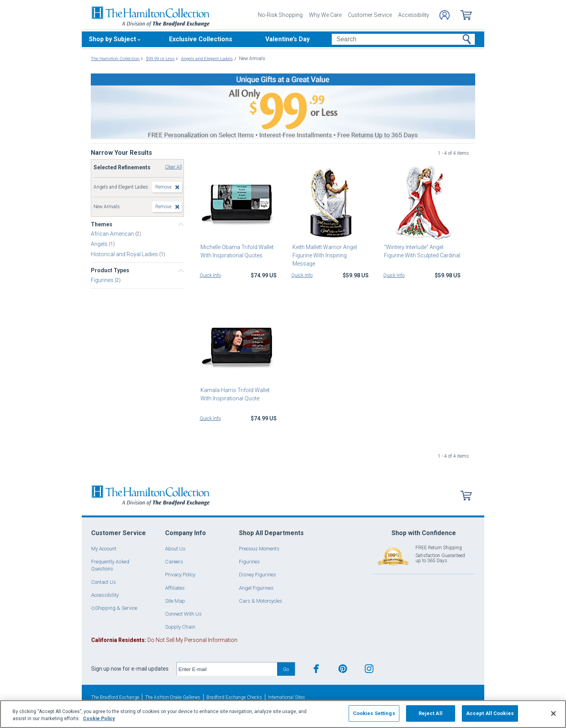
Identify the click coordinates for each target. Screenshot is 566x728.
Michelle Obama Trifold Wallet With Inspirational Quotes (236, 251)
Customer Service (370, 15)
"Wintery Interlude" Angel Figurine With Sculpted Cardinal (421, 251)
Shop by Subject (112, 39)
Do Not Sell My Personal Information (164, 640)
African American (113, 234)
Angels (100, 244)
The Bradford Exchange (115, 697)
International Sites (287, 697)
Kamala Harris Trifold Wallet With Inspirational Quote (234, 394)
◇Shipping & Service (114, 608)
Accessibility (414, 15)
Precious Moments (259, 549)
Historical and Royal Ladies (125, 254)
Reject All (431, 713)
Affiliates (175, 588)
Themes (102, 224)
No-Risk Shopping (280, 15)
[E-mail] (227, 669)
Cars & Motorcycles (261, 601)
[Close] (553, 713)
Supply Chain (180, 627)
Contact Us (104, 582)
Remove (163, 187)
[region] (283, 714)
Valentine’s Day (288, 39)
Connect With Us (183, 614)
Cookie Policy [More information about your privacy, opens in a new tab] (99, 719)
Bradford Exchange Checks (234, 697)
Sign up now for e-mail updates (130, 669)
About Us (175, 549)
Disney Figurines (257, 575)
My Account (104, 549)
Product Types (110, 270)
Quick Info (210, 275)
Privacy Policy (180, 575)
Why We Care (325, 15)
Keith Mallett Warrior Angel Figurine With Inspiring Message (330, 251)
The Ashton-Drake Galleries (173, 697)
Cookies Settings (374, 713)
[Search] (403, 39)
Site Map (175, 601)
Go (286, 669)
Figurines (103, 280)
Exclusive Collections (201, 39)
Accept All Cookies (490, 713)
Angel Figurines (256, 588)
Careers (174, 562)
